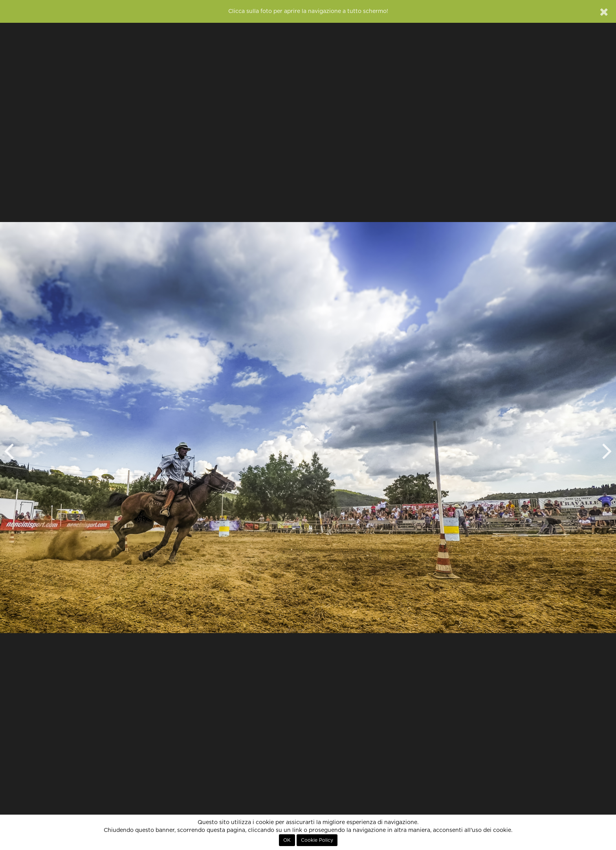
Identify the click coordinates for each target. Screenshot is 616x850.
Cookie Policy (317, 840)
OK (287, 840)
